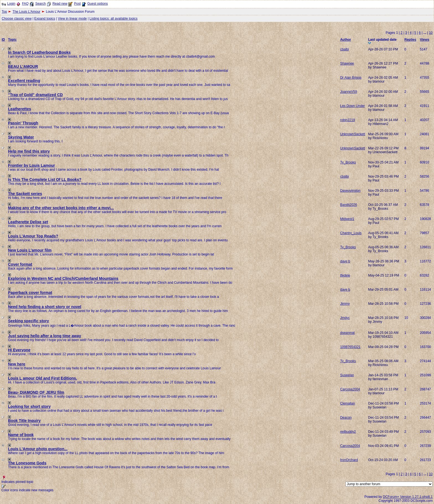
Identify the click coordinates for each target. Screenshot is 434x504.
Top (4, 12)
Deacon (346, 418)
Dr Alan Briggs (351, 78)
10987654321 (350, 347)
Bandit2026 (349, 205)
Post (77, 4)
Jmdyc (345, 318)
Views (425, 40)
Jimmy (345, 304)
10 (431, 33)
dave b (345, 261)
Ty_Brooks (348, 162)
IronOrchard (349, 460)
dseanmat (348, 333)
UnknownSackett (353, 134)
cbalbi (344, 49)
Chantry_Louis (351, 233)
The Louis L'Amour (26, 12)
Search (40, 4)
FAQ (25, 4)
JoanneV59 (349, 92)
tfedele (345, 275)
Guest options (97, 4)
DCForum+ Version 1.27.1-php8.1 (408, 497)
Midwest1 (347, 219)
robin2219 (348, 120)
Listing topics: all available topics (113, 19)
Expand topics (45, 19)
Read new (60, 4)
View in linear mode (72, 19)
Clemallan (348, 403)
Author (346, 40)
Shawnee (347, 63)
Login (11, 4)
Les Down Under (352, 106)
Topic (12, 40)
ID (3, 40)
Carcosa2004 (350, 389)
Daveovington (350, 191)
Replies (410, 40)
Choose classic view (17, 19)
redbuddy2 (348, 432)
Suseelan (347, 375)
